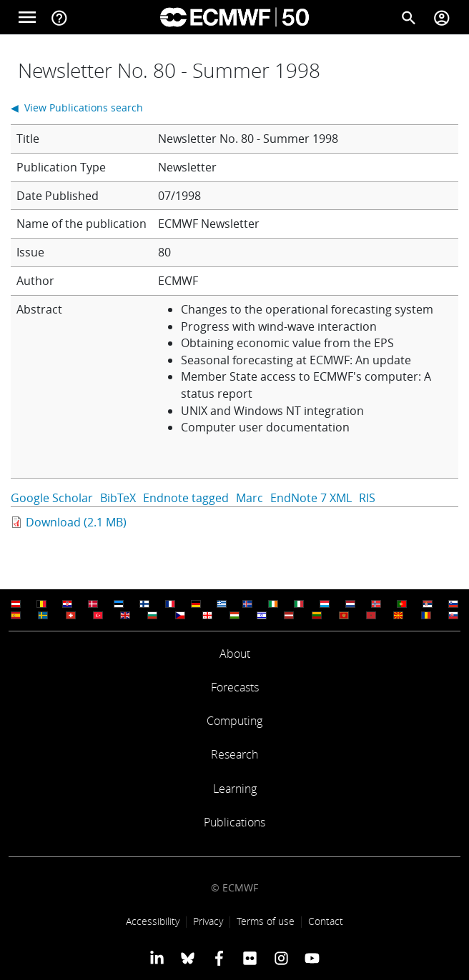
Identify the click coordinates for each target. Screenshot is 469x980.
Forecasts (235, 687)
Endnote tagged (186, 498)
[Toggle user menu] (442, 17)
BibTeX (118, 498)
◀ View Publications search (77, 107)
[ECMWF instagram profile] (281, 958)
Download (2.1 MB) (76, 522)
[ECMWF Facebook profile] (219, 958)
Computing (234, 721)
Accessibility (153, 921)
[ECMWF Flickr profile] (250, 958)
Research (234, 754)
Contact (326, 921)
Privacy (208, 921)
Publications (234, 822)
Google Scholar (52, 498)
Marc (250, 498)
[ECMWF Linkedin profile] (157, 958)
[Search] (409, 17)
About (235, 654)
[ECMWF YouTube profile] (312, 958)
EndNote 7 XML (311, 498)
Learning (235, 789)
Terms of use (266, 921)
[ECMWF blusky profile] (188, 958)
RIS (367, 498)
